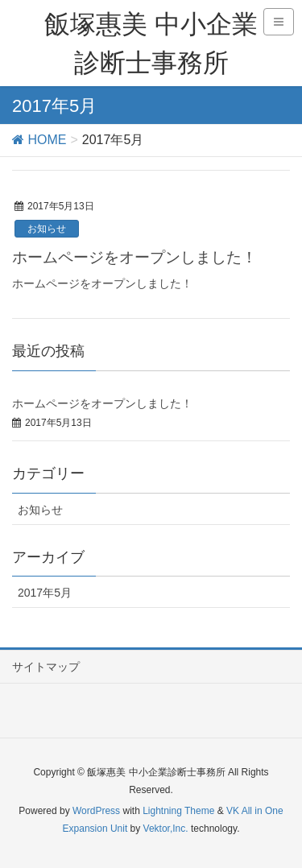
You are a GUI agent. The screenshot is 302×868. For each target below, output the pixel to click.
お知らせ (47, 229)
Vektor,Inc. (166, 829)
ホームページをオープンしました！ (134, 257)
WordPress (96, 811)
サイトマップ (46, 667)
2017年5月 (45, 593)
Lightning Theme (178, 811)
